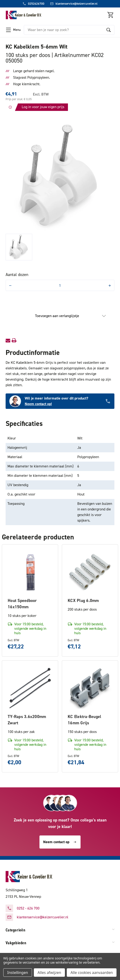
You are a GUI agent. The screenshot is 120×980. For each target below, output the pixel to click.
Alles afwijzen (49, 973)
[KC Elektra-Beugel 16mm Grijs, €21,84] (90, 688)
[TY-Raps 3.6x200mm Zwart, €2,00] (30, 688)
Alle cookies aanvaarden (92, 973)
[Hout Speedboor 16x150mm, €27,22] (30, 572)
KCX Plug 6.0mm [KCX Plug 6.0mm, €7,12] (83, 601)
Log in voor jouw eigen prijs (43, 107)
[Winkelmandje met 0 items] (111, 15)
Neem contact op (60, 842)
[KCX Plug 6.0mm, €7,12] (90, 572)
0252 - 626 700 (28, 908)
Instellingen (18, 973)
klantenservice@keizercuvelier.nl (42, 917)
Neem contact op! (38, 404)
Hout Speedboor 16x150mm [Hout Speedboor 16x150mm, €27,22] (22, 604)
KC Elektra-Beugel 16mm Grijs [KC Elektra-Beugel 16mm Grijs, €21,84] (84, 720)
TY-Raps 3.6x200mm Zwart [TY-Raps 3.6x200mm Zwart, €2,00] (27, 720)
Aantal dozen (17, 275)
